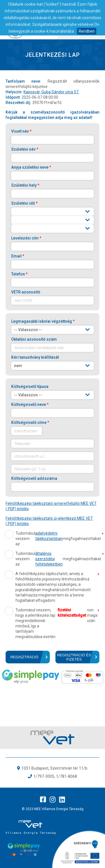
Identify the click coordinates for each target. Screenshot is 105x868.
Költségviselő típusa (30, 386)
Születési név (25, 149)
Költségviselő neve (30, 404)
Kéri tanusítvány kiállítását (35, 357)
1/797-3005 (44, 776)
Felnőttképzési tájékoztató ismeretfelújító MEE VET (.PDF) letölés (51, 506)
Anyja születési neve (31, 167)
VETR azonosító (26, 292)
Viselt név (21, 131)
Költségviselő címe (30, 422)
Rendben (87, 31)
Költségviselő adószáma (34, 478)
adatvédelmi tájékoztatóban (49, 536)
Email (18, 256)
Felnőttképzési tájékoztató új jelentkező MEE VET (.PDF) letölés (49, 521)
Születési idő (25, 203)
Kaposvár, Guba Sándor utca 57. (51, 92)
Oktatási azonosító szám (34, 339)
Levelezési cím (26, 238)
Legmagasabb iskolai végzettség (43, 321)
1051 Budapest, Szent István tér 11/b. (55, 768)
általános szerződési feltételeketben (49, 559)
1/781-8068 (66, 776)
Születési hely (25, 185)
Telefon (19, 274)
